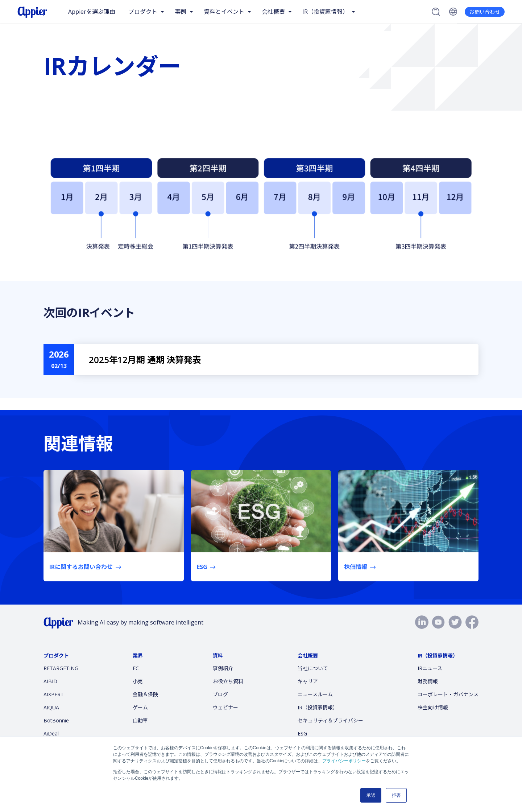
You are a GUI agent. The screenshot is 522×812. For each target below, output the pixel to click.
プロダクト (143, 12)
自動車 (140, 720)
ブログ (220, 694)
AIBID (50, 681)
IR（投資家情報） (325, 12)
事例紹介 (223, 668)
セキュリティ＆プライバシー (330, 720)
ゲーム (140, 707)
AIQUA (51, 707)
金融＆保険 (145, 694)
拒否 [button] (396, 795)
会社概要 (273, 12)
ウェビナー (225, 707)
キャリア (308, 681)
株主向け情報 (433, 707)
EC (136, 668)
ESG (302, 733)
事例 (181, 12)
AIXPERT (54, 694)
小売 (138, 681)
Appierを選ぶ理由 (92, 12)
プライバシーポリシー (344, 761)
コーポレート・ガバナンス (448, 694)
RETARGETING (61, 668)
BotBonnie (56, 720)
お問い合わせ (485, 12)
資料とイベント (224, 12)
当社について (313, 668)
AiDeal (51, 733)
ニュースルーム (315, 694)
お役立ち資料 (228, 681)
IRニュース (430, 668)
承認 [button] (371, 795)
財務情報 (428, 681)
